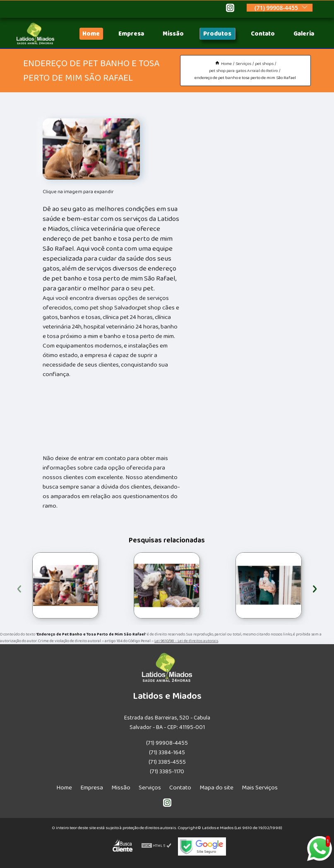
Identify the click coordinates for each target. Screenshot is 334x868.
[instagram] (230, 9)
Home (91, 34)
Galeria (304, 34)
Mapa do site (216, 788)
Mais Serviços (260, 788)
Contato (263, 34)
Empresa (131, 34)
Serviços (150, 788)
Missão (173, 34)
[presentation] (19, 588)
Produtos (217, 34)
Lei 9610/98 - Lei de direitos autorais (186, 641)
